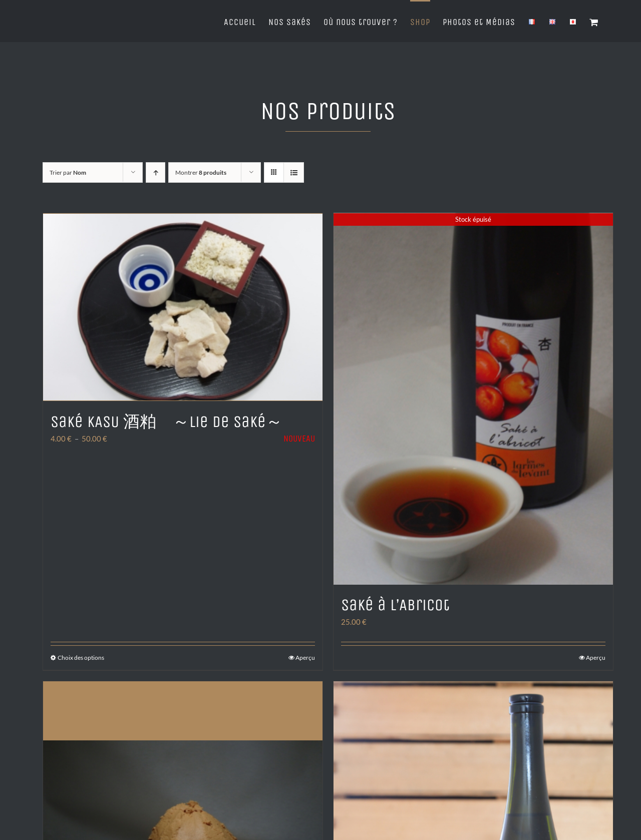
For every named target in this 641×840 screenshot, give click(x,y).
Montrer (201, 172)
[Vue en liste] (294, 172)
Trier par (68, 172)
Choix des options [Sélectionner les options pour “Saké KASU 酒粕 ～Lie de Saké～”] (81, 659)
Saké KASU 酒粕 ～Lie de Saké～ (167, 420)
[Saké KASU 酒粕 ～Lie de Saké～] (183, 306)
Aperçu (305, 659)
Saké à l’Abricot (395, 606)
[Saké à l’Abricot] (473, 399)
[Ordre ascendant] (155, 172)
